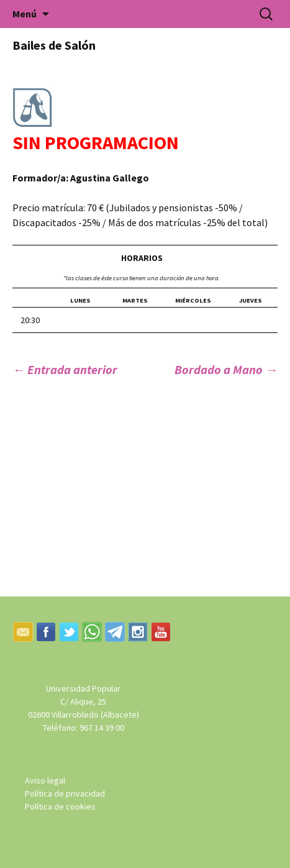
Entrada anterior (65, 369)
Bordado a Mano (226, 369)
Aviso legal (45, 780)
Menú (25, 14)
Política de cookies (60, 806)
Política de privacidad (65, 793)
